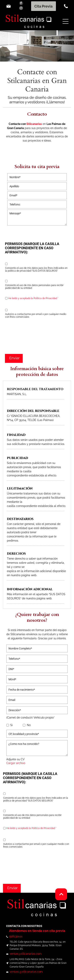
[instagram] (21, 9)
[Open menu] (66, 21)
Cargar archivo (16, 763)
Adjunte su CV (15, 759)
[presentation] (21, 336)
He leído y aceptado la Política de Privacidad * (33, 298)
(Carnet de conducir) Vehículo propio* (30, 718)
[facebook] (21, 4)
